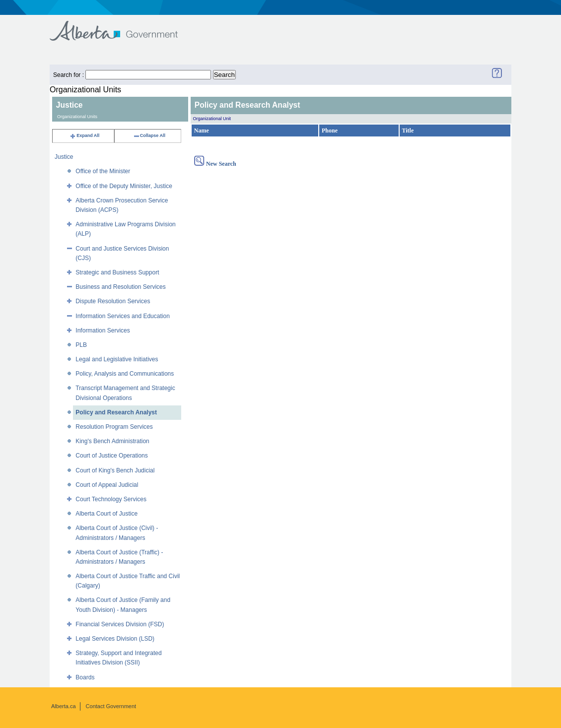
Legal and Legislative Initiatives (117, 359)
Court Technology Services (111, 499)
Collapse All (149, 135)
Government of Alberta (122, 26)
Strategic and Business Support (117, 272)
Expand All (84, 135)
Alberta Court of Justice (106, 514)
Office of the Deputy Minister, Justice (124, 186)
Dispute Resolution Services (113, 301)
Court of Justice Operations (111, 456)
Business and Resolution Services (120, 287)
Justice (64, 157)
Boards (85, 677)
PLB (81, 345)
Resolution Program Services (114, 427)
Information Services (103, 331)
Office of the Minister (103, 171)
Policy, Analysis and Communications (125, 374)
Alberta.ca (64, 706)
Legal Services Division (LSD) (115, 639)
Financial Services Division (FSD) (120, 624)
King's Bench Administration (112, 441)
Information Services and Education (122, 316)
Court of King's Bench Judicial (115, 470)
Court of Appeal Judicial (107, 485)
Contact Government (111, 706)
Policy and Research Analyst (116, 412)
